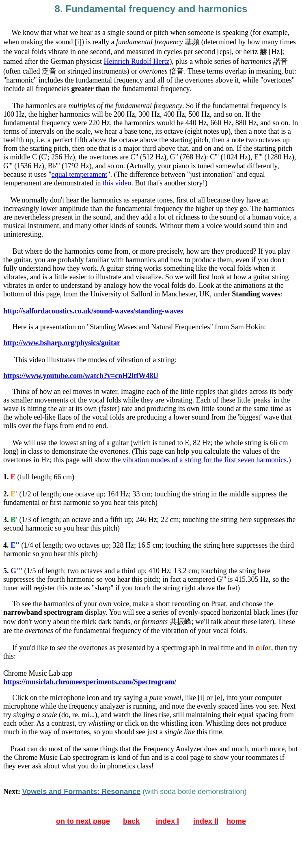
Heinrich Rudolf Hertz (136, 61)
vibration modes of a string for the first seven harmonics (205, 460)
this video (117, 183)
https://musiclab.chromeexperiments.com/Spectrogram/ (90, 682)
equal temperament (79, 174)
